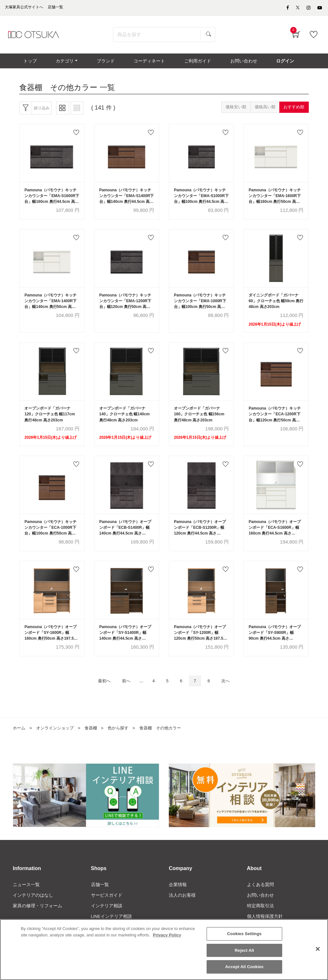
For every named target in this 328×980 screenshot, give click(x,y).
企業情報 (178, 896)
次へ (232, 692)
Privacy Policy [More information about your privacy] (167, 935)
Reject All (244, 950)
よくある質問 (260, 896)
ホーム (20, 739)
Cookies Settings (244, 934)
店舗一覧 (100, 896)
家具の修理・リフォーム (37, 918)
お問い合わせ (260, 907)
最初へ (98, 692)
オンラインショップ (57, 739)
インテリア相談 (107, 918)
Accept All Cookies (244, 967)
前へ (123, 692)
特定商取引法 (260, 918)
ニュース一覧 (26, 896)
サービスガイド (107, 907)
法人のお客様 (182, 907)
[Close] (318, 949)
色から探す (124, 739)
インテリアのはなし (33, 907)
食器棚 (95, 739)
